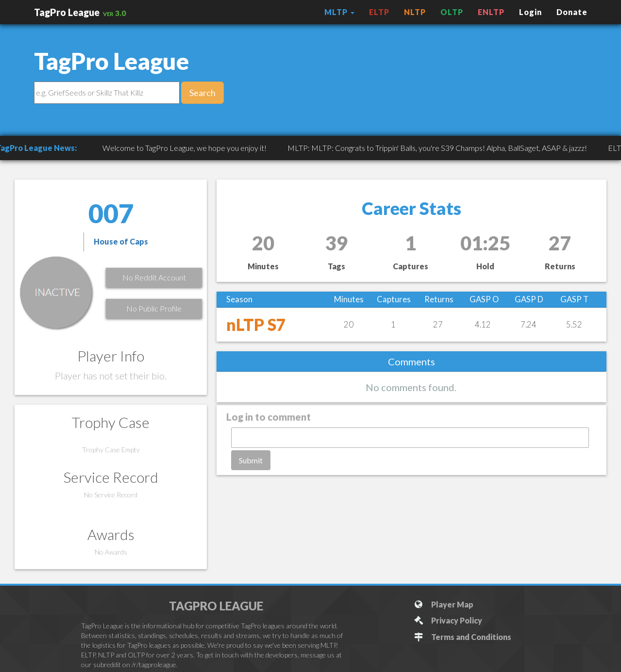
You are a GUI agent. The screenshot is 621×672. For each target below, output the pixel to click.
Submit (251, 460)
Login (530, 12)
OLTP (452, 12)
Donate (572, 12)
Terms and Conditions (462, 637)
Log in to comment (269, 417)
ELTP (379, 12)
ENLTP (491, 12)
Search (202, 93)
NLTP (415, 12)
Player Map (443, 604)
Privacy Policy (447, 620)
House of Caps (121, 241)
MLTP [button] (339, 12)
